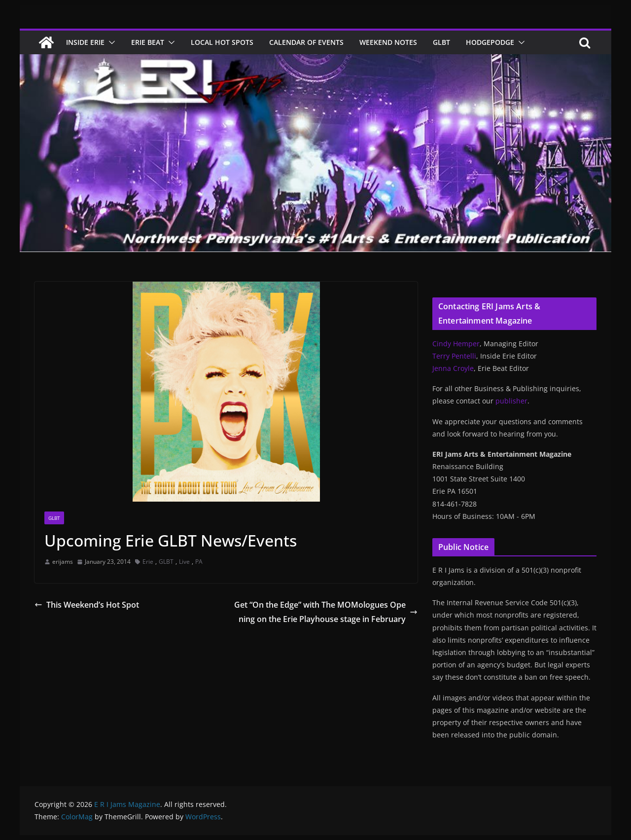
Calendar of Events (306, 42)
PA (199, 562)
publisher (511, 401)
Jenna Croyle (453, 368)
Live (184, 562)
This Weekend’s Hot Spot (87, 605)
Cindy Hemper (456, 344)
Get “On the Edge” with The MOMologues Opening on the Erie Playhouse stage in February (326, 612)
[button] (110, 42)
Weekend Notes (388, 42)
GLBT (441, 42)
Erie (148, 562)
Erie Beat (148, 42)
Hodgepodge (490, 42)
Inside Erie (85, 42)
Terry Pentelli (454, 356)
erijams (63, 562)
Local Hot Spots (222, 42)
